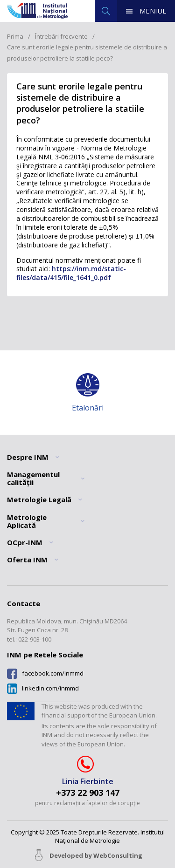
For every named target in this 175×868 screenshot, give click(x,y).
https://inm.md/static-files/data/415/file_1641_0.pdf (71, 273)
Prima (15, 36)
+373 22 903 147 (88, 793)
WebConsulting (118, 855)
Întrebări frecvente (61, 36)
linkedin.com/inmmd (50, 688)
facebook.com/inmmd (53, 673)
